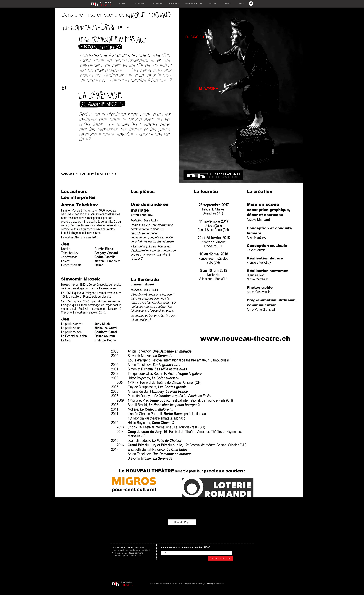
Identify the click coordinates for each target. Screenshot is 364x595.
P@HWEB (220, 584)
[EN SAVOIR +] (195, 37)
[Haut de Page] (182, 522)
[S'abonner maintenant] (220, 558)
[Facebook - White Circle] (251, 4)
